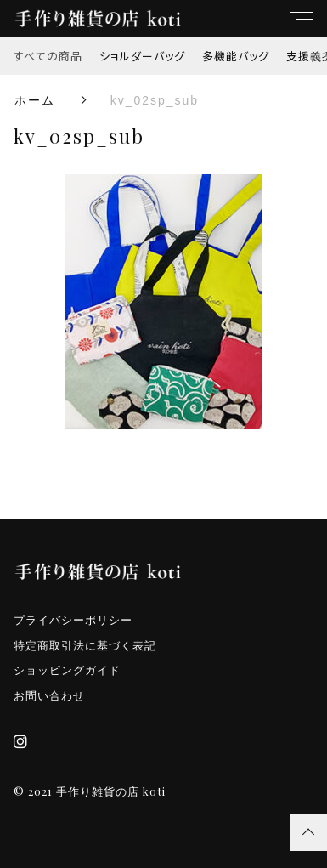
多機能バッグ (236, 56)
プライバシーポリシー (73, 620)
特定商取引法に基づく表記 (85, 646)
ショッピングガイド (67, 670)
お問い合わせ (49, 696)
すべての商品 (48, 56)
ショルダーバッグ (142, 56)
